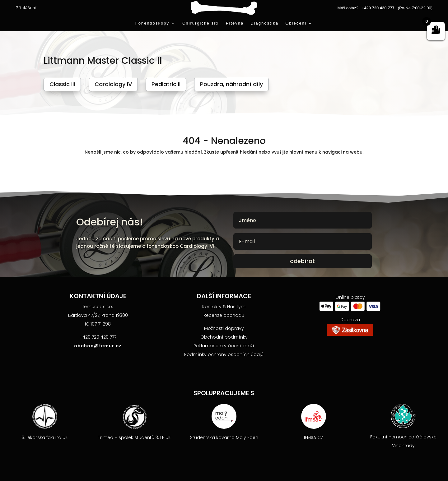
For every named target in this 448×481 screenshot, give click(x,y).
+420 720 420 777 (378, 8)
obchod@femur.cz (98, 346)
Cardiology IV (113, 84)
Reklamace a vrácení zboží (224, 346)
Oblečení (296, 23)
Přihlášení (26, 8)
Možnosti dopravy (224, 328)
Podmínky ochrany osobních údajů (224, 354)
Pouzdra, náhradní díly (231, 84)
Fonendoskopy (152, 23)
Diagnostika (264, 23)
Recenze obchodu (224, 315)
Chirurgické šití (201, 23)
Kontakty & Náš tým (224, 307)
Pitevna (235, 23)
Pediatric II (166, 84)
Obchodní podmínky (224, 337)
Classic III (62, 84)
